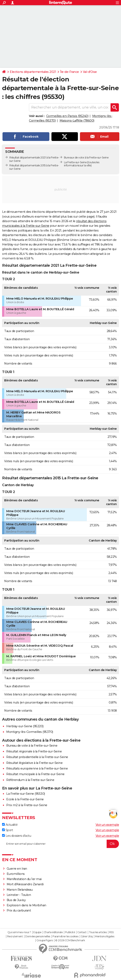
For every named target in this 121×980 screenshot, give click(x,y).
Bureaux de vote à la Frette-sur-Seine (86, 158)
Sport (7, 830)
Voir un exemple (107, 825)
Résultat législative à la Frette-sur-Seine (34, 763)
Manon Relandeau (20, 890)
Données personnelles (38, 936)
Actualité (10, 825)
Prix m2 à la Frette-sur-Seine (27, 805)
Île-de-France (69, 72)
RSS (111, 932)
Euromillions (16, 874)
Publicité (70, 932)
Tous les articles (98, 932)
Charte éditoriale (53, 932)
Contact (82, 932)
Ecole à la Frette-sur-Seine (25, 799)
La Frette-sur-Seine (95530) (26, 794)
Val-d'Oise (90, 72)
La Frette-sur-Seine (75, 162)
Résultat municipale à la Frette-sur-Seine (35, 774)
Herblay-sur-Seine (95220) (25, 726)
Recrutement (15, 936)
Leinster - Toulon (19, 895)
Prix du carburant (19, 910)
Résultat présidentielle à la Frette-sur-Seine (37, 757)
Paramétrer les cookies (65, 936)
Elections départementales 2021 (33, 72)
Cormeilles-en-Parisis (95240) (67, 116)
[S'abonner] (60, 844)
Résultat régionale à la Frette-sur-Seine (34, 751)
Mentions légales (105, 936)
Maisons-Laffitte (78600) (77, 121)
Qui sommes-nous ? (19, 932)
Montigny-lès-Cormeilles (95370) (30, 732)
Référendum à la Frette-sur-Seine (30, 780)
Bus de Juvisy (16, 900)
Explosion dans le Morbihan (26, 905)
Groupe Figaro (45, 940)
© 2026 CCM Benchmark (70, 940)
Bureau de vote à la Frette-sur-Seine (32, 746)
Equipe (37, 932)
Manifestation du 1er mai (25, 879)
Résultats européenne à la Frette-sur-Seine (37, 768)
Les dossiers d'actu (17, 836)
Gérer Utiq (87, 936)
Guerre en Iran (17, 869)
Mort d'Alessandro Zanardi (25, 884)
